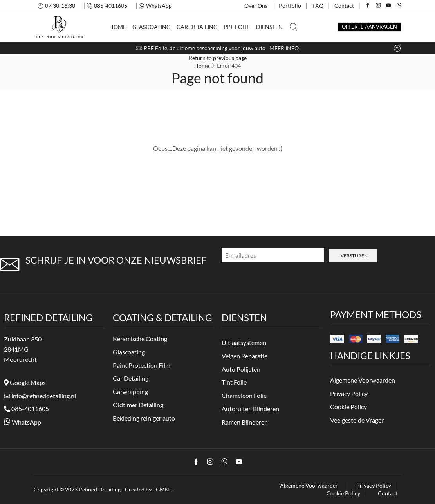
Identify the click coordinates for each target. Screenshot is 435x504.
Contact (344, 6)
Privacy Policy (374, 486)
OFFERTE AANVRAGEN (369, 27)
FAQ (318, 6)
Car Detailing (197, 27)
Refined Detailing (100, 489)
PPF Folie (237, 27)
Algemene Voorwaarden (309, 486)
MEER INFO (284, 48)
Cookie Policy (343, 493)
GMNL (164, 489)
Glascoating (151, 27)
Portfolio (290, 6)
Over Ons (256, 6)
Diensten (269, 27)
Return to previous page (218, 58)
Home (118, 27)
